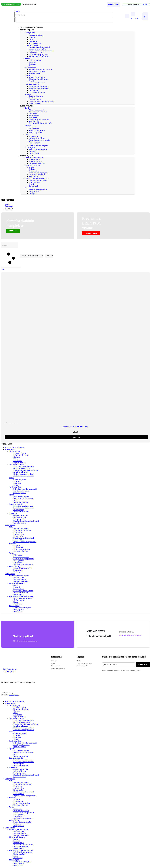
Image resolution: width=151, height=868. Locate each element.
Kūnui (27, 108)
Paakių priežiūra (34, 142)
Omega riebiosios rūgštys (37, 49)
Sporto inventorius (35, 104)
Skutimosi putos (34, 160)
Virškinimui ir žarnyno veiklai (39, 56)
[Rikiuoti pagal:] (32, 256)
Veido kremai (33, 136)
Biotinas (32, 66)
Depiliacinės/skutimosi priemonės (40, 123)
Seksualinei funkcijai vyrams (38, 79)
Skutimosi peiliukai (35, 161)
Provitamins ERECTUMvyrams (91, 223)
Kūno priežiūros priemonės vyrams (36, 178)
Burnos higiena (30, 148)
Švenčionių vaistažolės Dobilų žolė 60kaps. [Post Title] (75, 427)
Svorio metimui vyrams (37, 77)
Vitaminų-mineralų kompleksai (39, 47)
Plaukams (28, 125)
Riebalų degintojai (35, 34)
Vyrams (27, 75)
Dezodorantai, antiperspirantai (39, 119)
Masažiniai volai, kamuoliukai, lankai (41, 102)
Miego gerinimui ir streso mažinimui (41, 51)
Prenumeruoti (143, 665)
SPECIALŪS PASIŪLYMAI (15, 448)
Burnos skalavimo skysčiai (38, 149)
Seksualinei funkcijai (32, 85)
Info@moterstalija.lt (10, 669)
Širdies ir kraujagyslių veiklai (39, 55)
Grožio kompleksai (35, 60)
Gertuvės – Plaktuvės (36, 96)
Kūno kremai (33, 114)
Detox (31, 39)
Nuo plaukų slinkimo (36, 132)
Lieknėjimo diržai (35, 100)
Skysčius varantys (35, 43)
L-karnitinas (33, 41)
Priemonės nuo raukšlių (37, 138)
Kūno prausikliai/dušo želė (38, 112)
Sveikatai (32, 169)
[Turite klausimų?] (114, 4)
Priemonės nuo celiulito (37, 110)
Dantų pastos (33, 151)
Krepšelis (5, 695)
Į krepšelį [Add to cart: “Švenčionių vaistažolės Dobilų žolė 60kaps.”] (76, 437)
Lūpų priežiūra (34, 144)
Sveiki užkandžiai (31, 68)
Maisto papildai (27, 30)
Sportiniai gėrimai (35, 73)
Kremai (31, 184)
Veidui (27, 134)
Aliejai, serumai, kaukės (37, 131)
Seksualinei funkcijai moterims (39, 88)
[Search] (15, 20)
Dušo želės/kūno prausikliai (38, 180)
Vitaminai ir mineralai (32, 45)
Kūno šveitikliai (34, 121)
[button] (145, 4)
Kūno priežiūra (27, 106)
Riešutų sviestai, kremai (37, 72)
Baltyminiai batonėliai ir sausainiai (40, 70)
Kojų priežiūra (34, 117)
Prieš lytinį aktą (34, 90)
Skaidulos (32, 38)
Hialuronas (32, 64)
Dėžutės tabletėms (35, 98)
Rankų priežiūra (34, 116)
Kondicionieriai (34, 129)
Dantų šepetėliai (34, 153)
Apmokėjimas (13, 695)
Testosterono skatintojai (37, 83)
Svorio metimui (30, 32)
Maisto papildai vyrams (32, 165)
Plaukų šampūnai (34, 182)
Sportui (31, 81)
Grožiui (27, 58)
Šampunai (32, 127)
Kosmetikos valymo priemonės (39, 140)
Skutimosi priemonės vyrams (39, 146)
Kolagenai (32, 62)
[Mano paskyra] (136, 16)
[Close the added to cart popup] (19, 695)
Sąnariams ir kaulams (36, 53)
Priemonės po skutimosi (37, 163)
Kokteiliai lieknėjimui (36, 36)
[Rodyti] (49, 256)
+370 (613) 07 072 (10, 672)
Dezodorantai (33, 186)
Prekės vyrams (27, 156)
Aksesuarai (28, 94)
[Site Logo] (8, 19)
